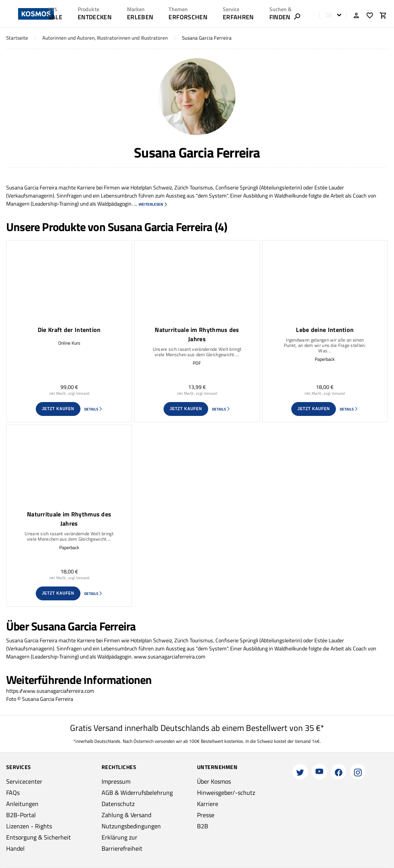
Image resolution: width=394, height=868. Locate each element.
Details (93, 409)
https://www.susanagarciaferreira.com (50, 691)
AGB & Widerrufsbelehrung (137, 793)
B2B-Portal (21, 815)
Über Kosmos (214, 781)
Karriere (208, 804)
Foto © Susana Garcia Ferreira (40, 699)
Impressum (116, 781)
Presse (206, 815)
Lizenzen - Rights (29, 826)
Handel (15, 848)
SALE (55, 17)
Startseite (17, 38)
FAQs (13, 793)
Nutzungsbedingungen (131, 826)
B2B (203, 826)
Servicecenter (24, 781)
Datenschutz (118, 804)
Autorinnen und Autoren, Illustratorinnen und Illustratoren (105, 38)
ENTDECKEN (95, 17)
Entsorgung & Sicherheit (38, 837)
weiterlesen (153, 204)
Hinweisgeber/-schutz (226, 793)
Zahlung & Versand (126, 815)
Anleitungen (22, 804)
